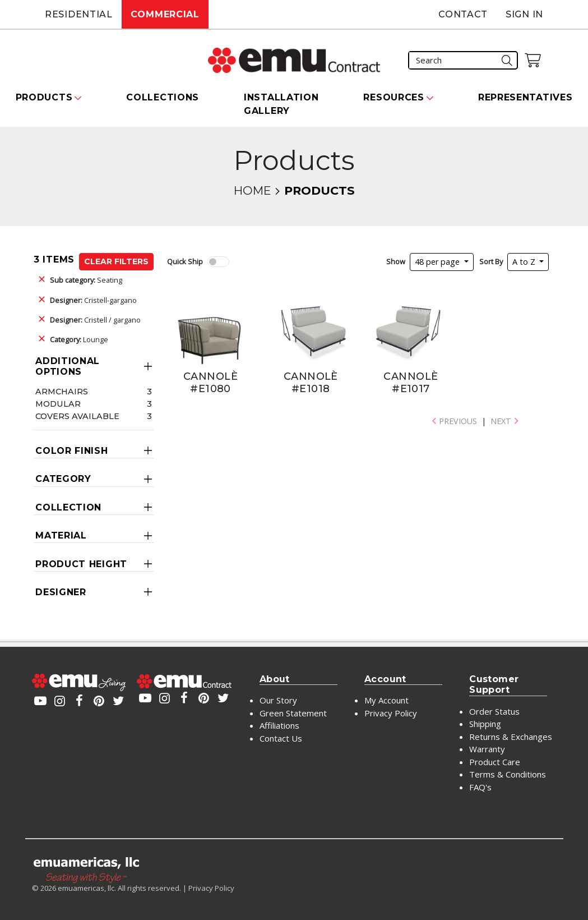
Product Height (81, 564)
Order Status (494, 711)
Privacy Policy (391, 713)
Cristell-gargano (93, 300)
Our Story (278, 700)
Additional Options (68, 366)
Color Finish (71, 451)
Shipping (485, 724)
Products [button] (44, 97)
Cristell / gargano (95, 320)
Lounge (79, 339)
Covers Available (77, 416)
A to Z (525, 262)
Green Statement (293, 713)
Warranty (487, 749)
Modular (58, 404)
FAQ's (480, 787)
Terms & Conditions (508, 774)
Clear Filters (116, 261)
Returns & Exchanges (511, 737)
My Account (386, 700)
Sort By (491, 261)
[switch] (218, 262)
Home (252, 190)
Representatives (526, 97)
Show (396, 261)
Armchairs (62, 392)
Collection (68, 507)
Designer (61, 592)
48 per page (438, 262)
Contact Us (281, 738)
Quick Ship (185, 261)
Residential (79, 14)
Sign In (524, 14)
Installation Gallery (281, 104)
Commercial (165, 14)
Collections (163, 97)
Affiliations (279, 725)
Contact (463, 14)
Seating (86, 280)
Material (61, 535)
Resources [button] (393, 97)
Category (63, 479)
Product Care (495, 762)
